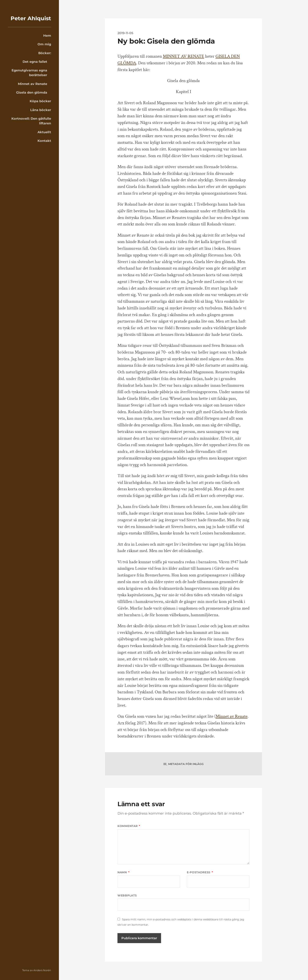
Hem (47, 36)
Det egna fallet (35, 62)
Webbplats (127, 895)
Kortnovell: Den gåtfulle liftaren (31, 121)
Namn (123, 872)
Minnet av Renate (33, 84)
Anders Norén (42, 970)
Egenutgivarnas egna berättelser (29, 73)
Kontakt (44, 141)
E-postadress (200, 872)
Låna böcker (41, 110)
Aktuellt (44, 132)
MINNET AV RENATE (183, 56)
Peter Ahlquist (31, 18)
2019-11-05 (125, 33)
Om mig (44, 44)
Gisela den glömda (32, 92)
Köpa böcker (40, 101)
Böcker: (45, 53)
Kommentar (129, 826)
